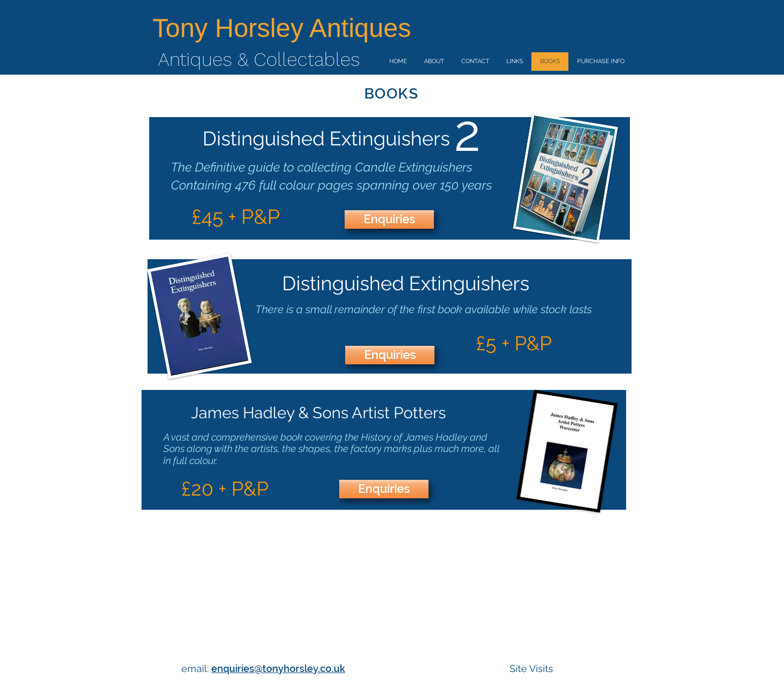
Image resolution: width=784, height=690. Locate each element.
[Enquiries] (389, 219)
